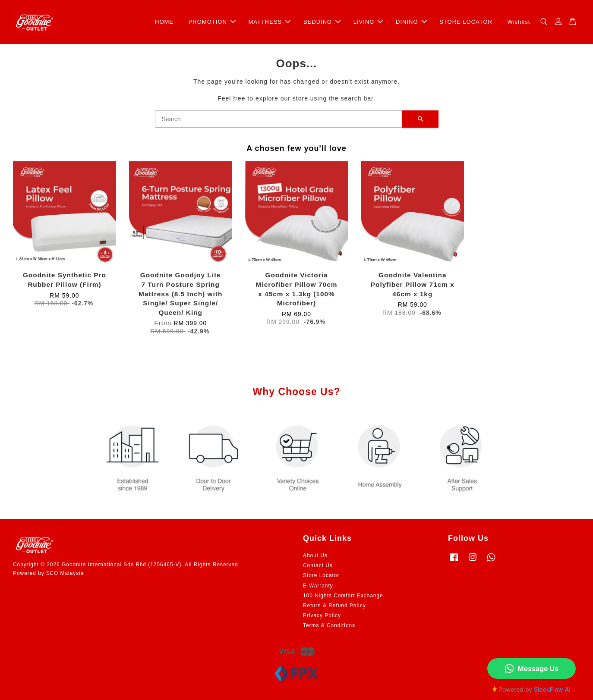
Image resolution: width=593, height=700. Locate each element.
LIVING (368, 22)
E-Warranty (318, 586)
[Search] (279, 119)
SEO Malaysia (65, 573)
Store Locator (321, 575)
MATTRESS (269, 22)
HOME (164, 22)
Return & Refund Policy (334, 606)
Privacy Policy (322, 615)
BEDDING (322, 22)
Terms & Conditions (329, 625)
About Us (315, 556)
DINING (411, 22)
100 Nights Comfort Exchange (343, 596)
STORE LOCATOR (466, 22)
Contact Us (318, 565)
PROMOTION (212, 22)
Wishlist (519, 22)
